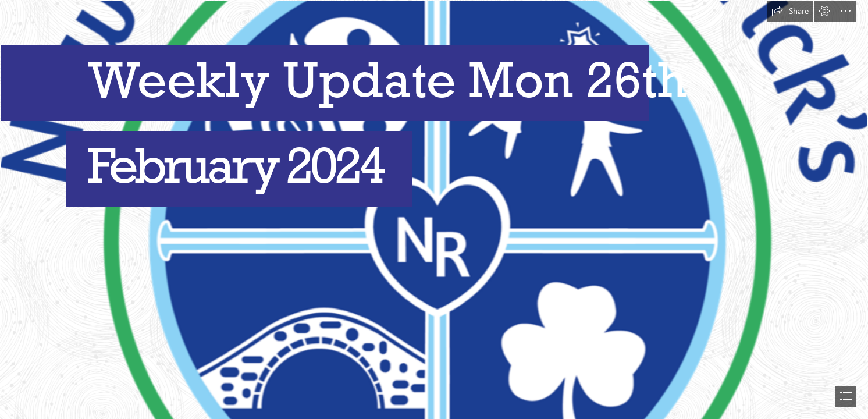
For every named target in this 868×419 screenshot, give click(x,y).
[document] (434, 210)
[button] (790, 11)
